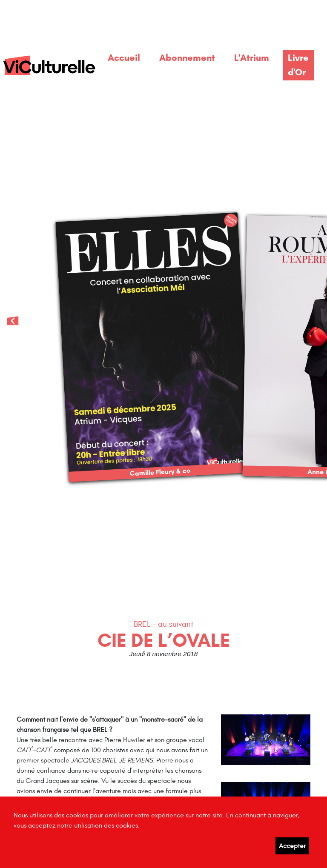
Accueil (124, 57)
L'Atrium (252, 57)
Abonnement (187, 57)
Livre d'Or (298, 65)
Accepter (292, 846)
